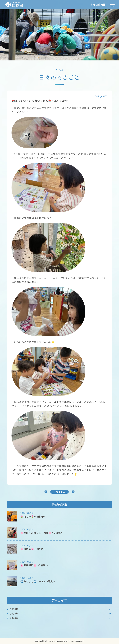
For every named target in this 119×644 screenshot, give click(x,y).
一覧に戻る (60, 492)
